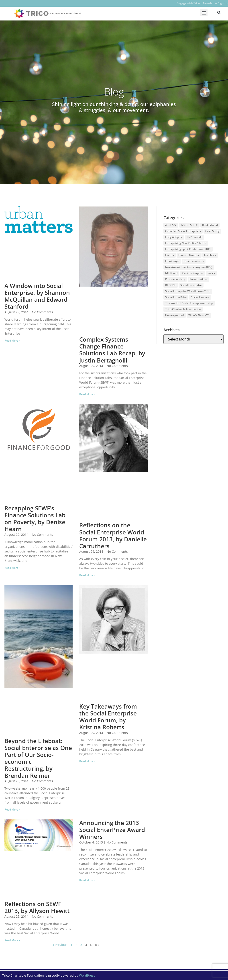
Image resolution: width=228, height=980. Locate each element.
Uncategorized (175, 315)
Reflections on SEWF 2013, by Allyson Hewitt (37, 907)
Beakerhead (210, 225)
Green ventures (194, 261)
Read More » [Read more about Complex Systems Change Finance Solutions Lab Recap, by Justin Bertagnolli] (87, 394)
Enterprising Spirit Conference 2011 (188, 249)
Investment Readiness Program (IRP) (189, 267)
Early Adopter (174, 237)
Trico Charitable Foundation (183, 309)
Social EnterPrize (176, 297)
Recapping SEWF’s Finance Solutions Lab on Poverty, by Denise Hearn (35, 519)
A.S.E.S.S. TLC (189, 225)
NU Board (171, 273)
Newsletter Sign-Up (216, 3)
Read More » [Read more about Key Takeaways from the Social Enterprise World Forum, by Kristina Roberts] (87, 761)
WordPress (87, 975)
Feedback (210, 255)
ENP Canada (195, 237)
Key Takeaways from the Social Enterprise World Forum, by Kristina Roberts (108, 717)
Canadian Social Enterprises (183, 231)
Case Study (212, 231)
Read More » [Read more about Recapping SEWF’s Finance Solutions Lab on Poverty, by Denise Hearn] (12, 568)
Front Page (172, 261)
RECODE (171, 285)
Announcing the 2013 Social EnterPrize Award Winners (112, 830)
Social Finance (200, 297)
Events (170, 255)
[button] (204, 13)
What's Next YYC (199, 315)
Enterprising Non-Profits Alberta (186, 243)
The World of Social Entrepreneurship (189, 303)
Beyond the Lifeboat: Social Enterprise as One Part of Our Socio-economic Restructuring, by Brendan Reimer (38, 758)
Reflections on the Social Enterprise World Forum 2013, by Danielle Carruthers (113, 536)
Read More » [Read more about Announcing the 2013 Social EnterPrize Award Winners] (87, 880)
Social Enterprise (191, 285)
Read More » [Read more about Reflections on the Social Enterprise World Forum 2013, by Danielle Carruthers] (87, 575)
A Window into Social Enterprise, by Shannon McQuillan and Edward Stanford (37, 296)
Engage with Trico (188, 3)
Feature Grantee (189, 255)
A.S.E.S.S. (171, 225)
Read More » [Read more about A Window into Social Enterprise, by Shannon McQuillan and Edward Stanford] (12, 341)
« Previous (60, 945)
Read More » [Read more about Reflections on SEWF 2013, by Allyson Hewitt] (12, 940)
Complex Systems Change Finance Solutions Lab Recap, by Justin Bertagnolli (112, 350)
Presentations (198, 279)
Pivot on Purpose (193, 273)
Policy (211, 273)
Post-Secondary (175, 279)
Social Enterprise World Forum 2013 (188, 291)
